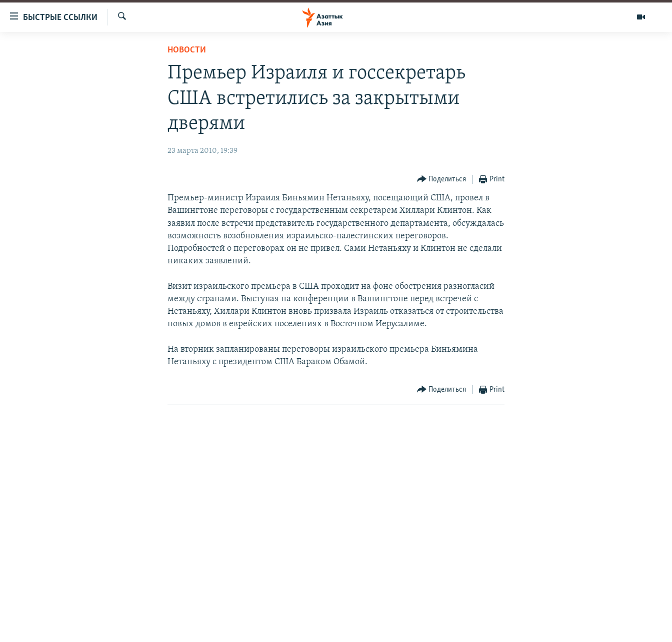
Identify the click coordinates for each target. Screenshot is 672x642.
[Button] (442, 180)
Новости (187, 50)
